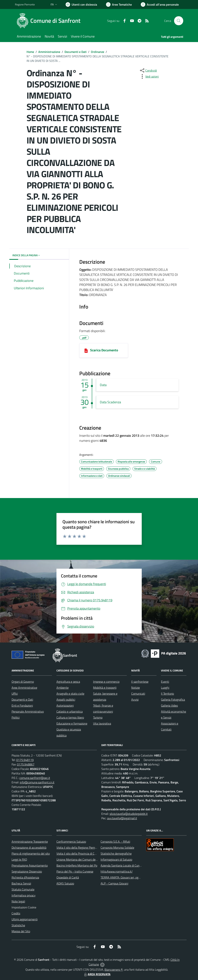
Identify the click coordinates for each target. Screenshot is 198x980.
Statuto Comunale (23, 889)
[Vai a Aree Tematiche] (119, 4)
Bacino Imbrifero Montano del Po (77, 865)
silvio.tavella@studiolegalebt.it (129, 814)
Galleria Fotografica (173, 699)
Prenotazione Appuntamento (30, 865)
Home (30, 52)
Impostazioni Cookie (24, 907)
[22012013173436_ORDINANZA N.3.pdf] (86, 350)
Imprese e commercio (106, 682)
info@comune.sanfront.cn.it (37, 782)
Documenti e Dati (76, 52)
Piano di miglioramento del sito (31, 853)
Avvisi (135, 699)
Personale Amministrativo (28, 711)
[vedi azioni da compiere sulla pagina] (149, 76)
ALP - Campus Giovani (114, 883)
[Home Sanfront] (50, 21)
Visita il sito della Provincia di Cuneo (79, 853)
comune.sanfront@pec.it (35, 778)
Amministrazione (49, 52)
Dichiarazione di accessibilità (29, 848)
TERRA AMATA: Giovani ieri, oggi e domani (127, 877)
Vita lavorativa (102, 723)
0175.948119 (25, 760)
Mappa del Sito (21, 931)
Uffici (15, 694)
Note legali (18, 901)
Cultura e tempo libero (70, 717)
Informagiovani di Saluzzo (116, 859)
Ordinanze (98, 52)
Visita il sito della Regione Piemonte (79, 848)
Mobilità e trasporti (105, 688)
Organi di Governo (23, 682)
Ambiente (63, 688)
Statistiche (18, 925)
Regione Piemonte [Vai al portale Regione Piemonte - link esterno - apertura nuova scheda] (25, 4)
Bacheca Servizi (21, 883)
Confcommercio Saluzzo (71, 842)
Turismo (98, 717)
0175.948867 (26, 764)
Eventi (165, 682)
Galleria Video (169, 705)
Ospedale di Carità (68, 877)
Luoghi (165, 688)
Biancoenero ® (114, 970)
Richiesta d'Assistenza (25, 877)
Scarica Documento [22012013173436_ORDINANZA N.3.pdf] (104, 350)
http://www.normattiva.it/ (117, 871)
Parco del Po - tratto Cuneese (75, 871)
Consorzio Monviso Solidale (117, 848)
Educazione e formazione (72, 723)
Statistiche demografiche (116, 853)
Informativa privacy (24, 895)
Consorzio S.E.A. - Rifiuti (115, 842)
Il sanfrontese (140, 682)
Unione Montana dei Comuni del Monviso (82, 859)
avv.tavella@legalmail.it (122, 818)
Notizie (136, 688)
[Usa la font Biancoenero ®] (81, 4)
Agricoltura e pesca (68, 682)
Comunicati (138, 694)
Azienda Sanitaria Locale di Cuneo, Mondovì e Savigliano (135, 865)
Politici (16, 717)
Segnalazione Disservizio (27, 871)
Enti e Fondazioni (22, 705)
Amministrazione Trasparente (30, 842)
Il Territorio (167, 694)
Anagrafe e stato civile (70, 694)
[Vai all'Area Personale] (160, 4)
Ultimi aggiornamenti (25, 919)
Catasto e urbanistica (70, 711)
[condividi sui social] (148, 70)
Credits (16, 913)
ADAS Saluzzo (65, 883)
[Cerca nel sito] (179, 21)
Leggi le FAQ (19, 859)
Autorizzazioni (65, 705)
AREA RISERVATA (97, 974)
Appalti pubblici (66, 699)
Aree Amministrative (24, 688)
